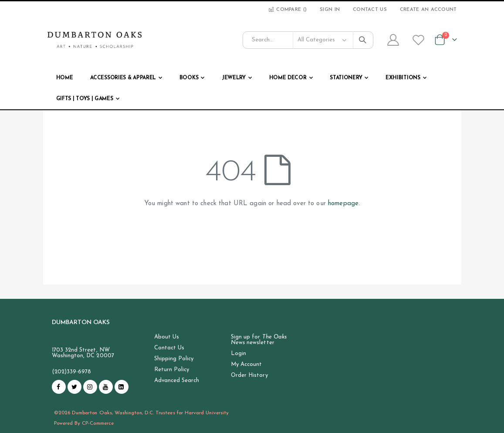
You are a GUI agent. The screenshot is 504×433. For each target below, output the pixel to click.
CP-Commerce (98, 423)
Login (238, 354)
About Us (167, 337)
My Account (247, 364)
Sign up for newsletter (259, 340)
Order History (249, 375)
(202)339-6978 (72, 372)
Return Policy (172, 370)
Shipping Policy (174, 359)
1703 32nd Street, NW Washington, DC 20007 (83, 353)
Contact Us (370, 10)
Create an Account (428, 10)
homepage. (344, 204)
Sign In (330, 10)
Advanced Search (177, 381)
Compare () (287, 10)
